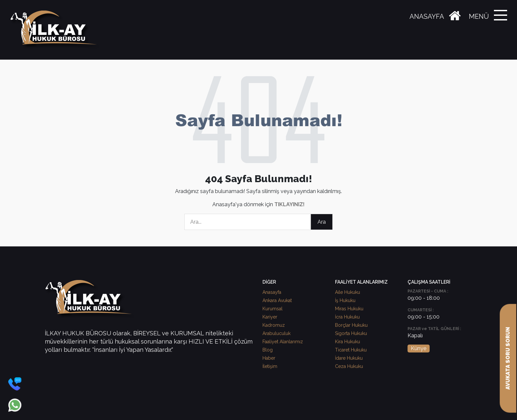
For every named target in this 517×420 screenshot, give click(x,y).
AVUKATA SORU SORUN (508, 358)
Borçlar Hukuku (351, 325)
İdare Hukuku (349, 358)
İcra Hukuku (347, 317)
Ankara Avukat (277, 300)
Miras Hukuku (349, 309)
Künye (419, 348)
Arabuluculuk (276, 333)
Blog (268, 350)
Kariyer (270, 317)
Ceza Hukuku (349, 366)
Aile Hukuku (348, 292)
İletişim (270, 366)
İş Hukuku (345, 300)
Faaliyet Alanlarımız (283, 342)
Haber (269, 358)
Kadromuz (274, 325)
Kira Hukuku (348, 342)
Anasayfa (272, 292)
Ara (322, 222)
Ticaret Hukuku (351, 350)
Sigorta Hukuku (351, 333)
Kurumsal (273, 309)
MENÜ (479, 16)
